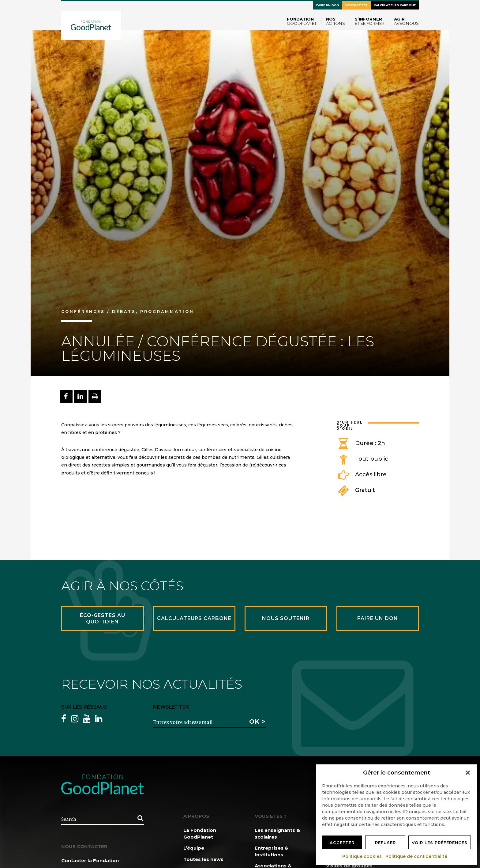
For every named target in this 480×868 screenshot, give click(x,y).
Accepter (342, 843)
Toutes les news (203, 859)
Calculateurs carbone (395, 5)
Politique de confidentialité (417, 856)
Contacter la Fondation (90, 860)
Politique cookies (362, 856)
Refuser (385, 843)
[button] (468, 773)
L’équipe (194, 848)
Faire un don (328, 5)
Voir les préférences (440, 843)
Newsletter (356, 5)
